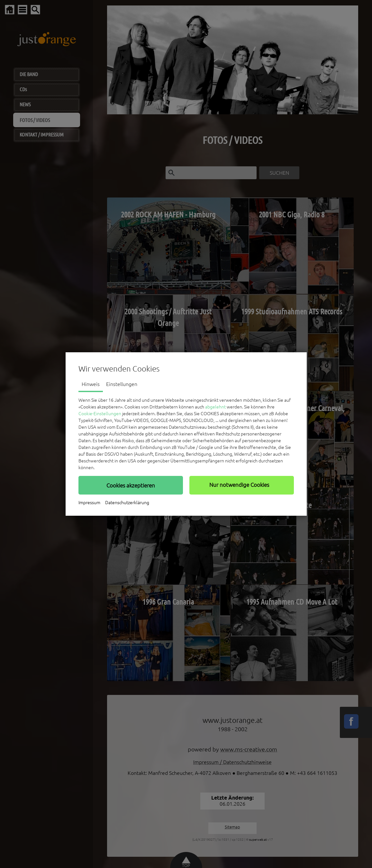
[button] (131, 485)
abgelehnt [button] (215, 407)
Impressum (89, 503)
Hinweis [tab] (91, 384)
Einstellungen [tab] (122, 384)
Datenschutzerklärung (127, 503)
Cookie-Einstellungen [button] (100, 414)
